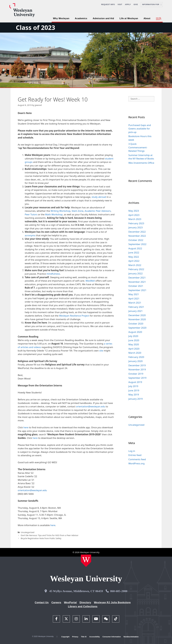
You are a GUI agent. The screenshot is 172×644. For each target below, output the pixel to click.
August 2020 (135, 332)
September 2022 (137, 244)
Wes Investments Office (141, 163)
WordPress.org (136, 463)
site (101, 351)
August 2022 (135, 248)
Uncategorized (28, 532)
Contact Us (42, 603)
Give (136, 5)
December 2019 (137, 365)
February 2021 (136, 307)
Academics (81, 18)
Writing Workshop (61, 211)
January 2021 (135, 311)
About (147, 18)
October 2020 (136, 324)
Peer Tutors (31, 214)
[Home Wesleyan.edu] (86, 561)
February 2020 (136, 357)
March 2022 (135, 265)
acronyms (30, 235)
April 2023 (134, 215)
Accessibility (94, 637)
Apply (128, 5)
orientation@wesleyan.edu (91, 406)
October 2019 (136, 374)
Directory (85, 603)
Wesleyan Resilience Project (74, 316)
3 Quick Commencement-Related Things (138, 147)
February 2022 (136, 269)
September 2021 (137, 290)
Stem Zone (77, 211)
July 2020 (133, 336)
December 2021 (137, 278)
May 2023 (134, 211)
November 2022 (137, 236)
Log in (132, 451)
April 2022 (134, 261)
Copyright (65, 637)
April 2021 (134, 299)
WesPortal (70, 603)
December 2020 (137, 315)
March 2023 (135, 219)
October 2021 (136, 286)
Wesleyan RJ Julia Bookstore (112, 603)
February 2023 (136, 223)
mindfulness (53, 274)
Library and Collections (83, 606)
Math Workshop (54, 214)
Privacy (75, 637)
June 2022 (134, 252)
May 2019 (134, 395)
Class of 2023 (35, 27)
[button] (159, 19)
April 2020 (134, 349)
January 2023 (135, 227)
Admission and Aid (103, 18)
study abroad (99, 197)
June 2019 (134, 390)
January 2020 (135, 361)
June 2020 (134, 340)
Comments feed (137, 459)
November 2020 (137, 319)
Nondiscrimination (131, 637)
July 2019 (133, 386)
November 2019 (137, 369)
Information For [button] (152, 5)
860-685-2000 (119, 591)
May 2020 (134, 344)
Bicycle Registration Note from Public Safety (41, 538)
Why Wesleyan (61, 18)
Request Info (108, 5)
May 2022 (134, 257)
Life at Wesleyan (129, 18)
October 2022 (136, 240)
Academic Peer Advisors (98, 211)
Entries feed (135, 455)
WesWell (90, 281)
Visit (120, 5)
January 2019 (135, 399)
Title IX (84, 637)
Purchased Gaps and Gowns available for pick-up (140, 129)
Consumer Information (112, 637)
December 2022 (137, 232)
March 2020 (135, 353)
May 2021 (134, 294)
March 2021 (135, 303)
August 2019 (135, 382)
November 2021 (137, 282)
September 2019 (137, 378)
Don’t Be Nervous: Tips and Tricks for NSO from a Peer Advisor (50, 535)
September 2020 (137, 328)
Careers (56, 603)
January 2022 (135, 273)
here (26, 427)
